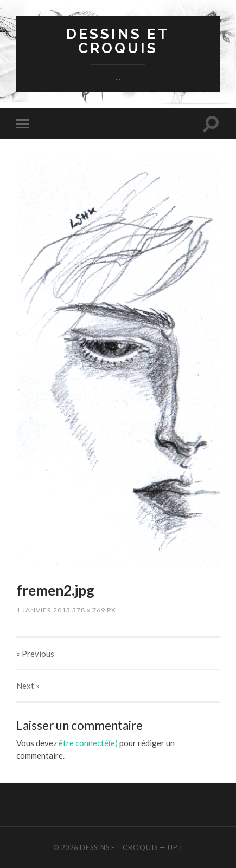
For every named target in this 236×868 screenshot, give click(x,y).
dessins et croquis (118, 41)
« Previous (35, 654)
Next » (28, 686)
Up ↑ (175, 847)
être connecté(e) (88, 743)
